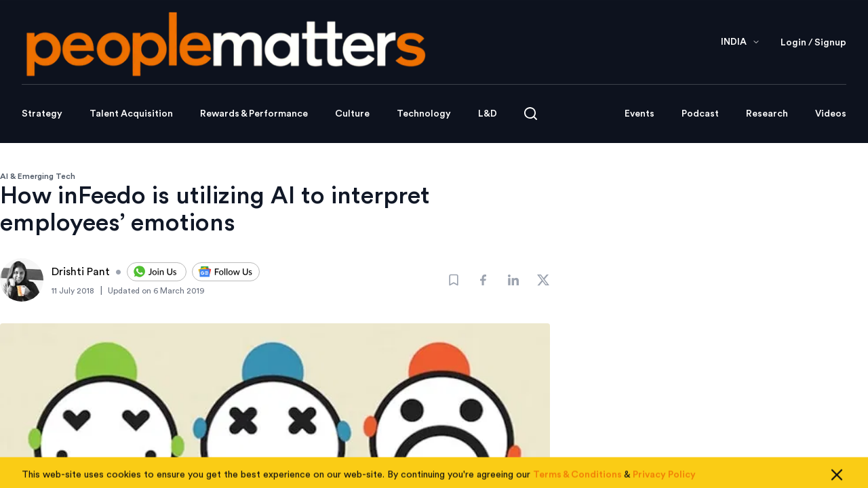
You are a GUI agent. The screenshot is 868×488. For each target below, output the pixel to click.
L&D (488, 114)
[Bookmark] (454, 280)
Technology (424, 114)
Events (639, 114)
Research (767, 114)
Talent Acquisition (131, 114)
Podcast (700, 114)
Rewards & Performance (254, 114)
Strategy (42, 114)
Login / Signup (813, 43)
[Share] (484, 280)
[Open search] (531, 114)
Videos (831, 114)
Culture (352, 114)
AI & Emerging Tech (38, 176)
